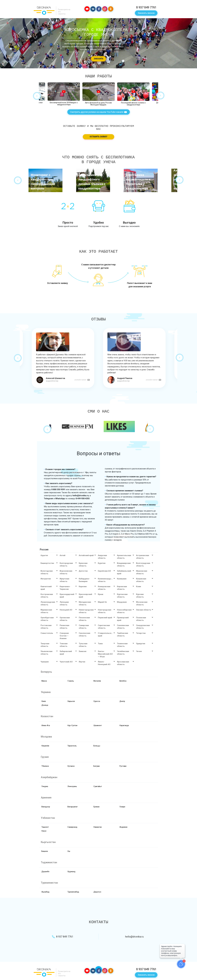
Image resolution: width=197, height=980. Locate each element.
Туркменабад (73, 892)
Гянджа (45, 786)
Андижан (123, 827)
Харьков (71, 701)
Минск (44, 681)
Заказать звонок (146, 13)
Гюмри (122, 807)
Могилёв (97, 681)
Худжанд (71, 872)
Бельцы (97, 746)
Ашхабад (45, 892)
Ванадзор (46, 807)
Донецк (45, 705)
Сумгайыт (98, 786)
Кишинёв (45, 746)
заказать (98, 59)
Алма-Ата (46, 725)
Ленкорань (72, 786)
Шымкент (98, 725)
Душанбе (45, 872)
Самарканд (72, 827)
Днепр (122, 701)
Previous (37, 96)
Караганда (124, 725)
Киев (44, 701)
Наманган (98, 827)
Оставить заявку (98, 137)
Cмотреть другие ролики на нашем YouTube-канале (99, 112)
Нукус (44, 831)
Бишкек (45, 851)
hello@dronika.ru (134, 937)
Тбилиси (45, 766)
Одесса (97, 701)
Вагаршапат (73, 807)
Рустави (123, 766)
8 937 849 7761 (146, 7)
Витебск (123, 681)
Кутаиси (71, 766)
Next (161, 95)
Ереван (96, 807)
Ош (69, 851)
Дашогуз (97, 892)
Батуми (97, 766)
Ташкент (45, 827)
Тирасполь (72, 746)
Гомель (71, 681)
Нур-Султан (72, 725)
